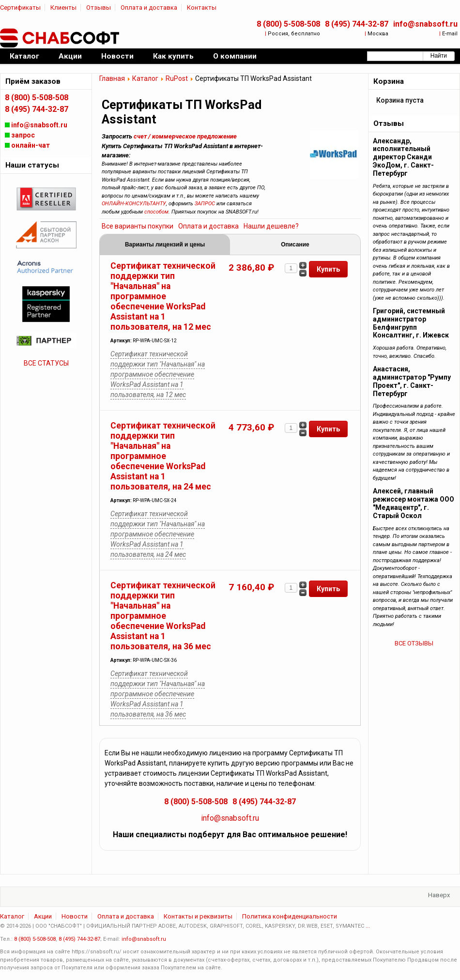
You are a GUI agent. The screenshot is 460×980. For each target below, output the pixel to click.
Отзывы (99, 8)
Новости (75, 916)
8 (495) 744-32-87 (357, 24)
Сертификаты (20, 8)
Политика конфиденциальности (290, 916)
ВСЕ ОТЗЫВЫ (414, 643)
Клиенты (63, 8)
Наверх (439, 895)
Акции (43, 916)
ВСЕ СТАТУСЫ (46, 363)
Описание (295, 245)
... (368, 926)
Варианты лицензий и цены (165, 245)
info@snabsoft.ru (425, 24)
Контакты (202, 8)
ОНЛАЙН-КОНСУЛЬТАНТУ (134, 204)
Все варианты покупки (138, 226)
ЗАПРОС (205, 204)
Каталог (145, 78)
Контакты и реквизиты (198, 916)
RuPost (177, 78)
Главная (112, 78)
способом (156, 212)
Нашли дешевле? (271, 226)
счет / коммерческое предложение (185, 136)
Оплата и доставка (149, 8)
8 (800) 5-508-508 (288, 24)
